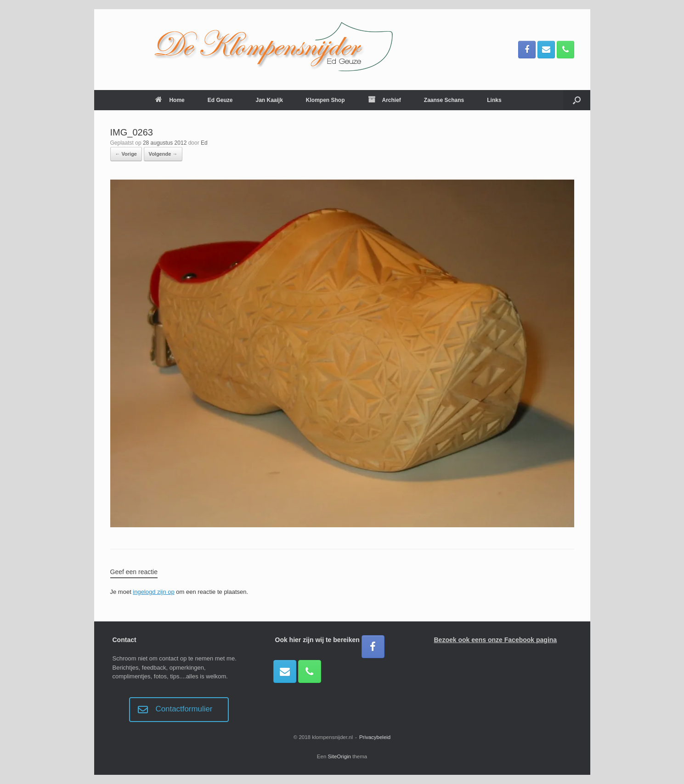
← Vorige (126, 154)
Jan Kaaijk (269, 100)
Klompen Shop (325, 100)
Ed (204, 143)
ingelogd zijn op (153, 592)
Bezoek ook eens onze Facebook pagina (496, 640)
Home (170, 100)
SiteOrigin (340, 756)
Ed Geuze (220, 100)
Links (494, 100)
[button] (577, 100)
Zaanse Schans (444, 100)
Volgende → (163, 154)
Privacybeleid (375, 737)
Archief (384, 100)
